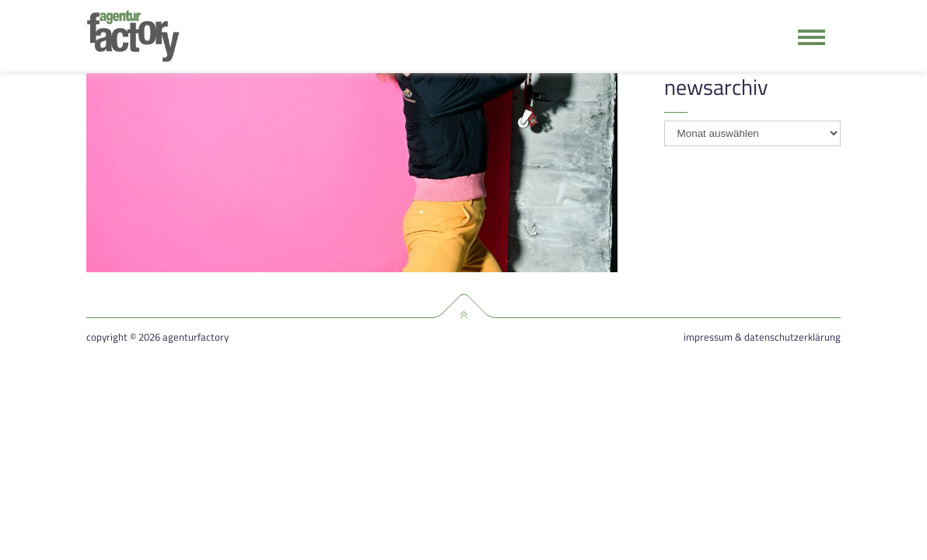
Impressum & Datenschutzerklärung (762, 337)
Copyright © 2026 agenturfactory (157, 337)
